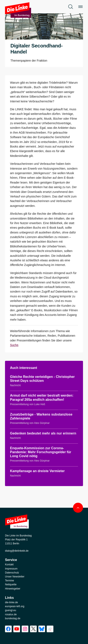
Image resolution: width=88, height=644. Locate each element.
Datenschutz (12, 573)
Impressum (11, 569)
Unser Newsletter (15, 577)
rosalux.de (11, 614)
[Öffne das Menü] (80, 7)
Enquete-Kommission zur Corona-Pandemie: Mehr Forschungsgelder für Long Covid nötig (41, 452)
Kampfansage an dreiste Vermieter (37, 471)
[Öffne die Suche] (70, 7)
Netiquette (11, 584)
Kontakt (9, 565)
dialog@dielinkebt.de (17, 551)
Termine (9, 581)
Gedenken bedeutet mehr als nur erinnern (43, 433)
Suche (14, 345)
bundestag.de (13, 618)
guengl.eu (11, 610)
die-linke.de (11, 602)
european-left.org (15, 606)
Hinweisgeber (13, 589)
